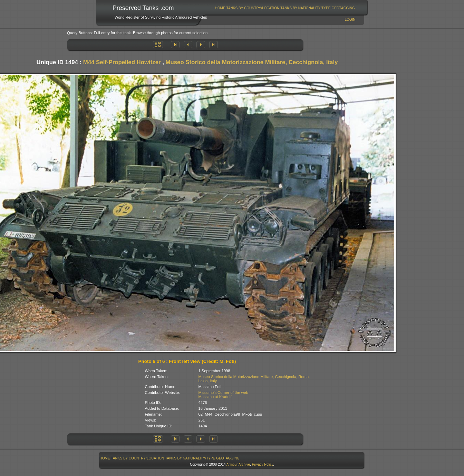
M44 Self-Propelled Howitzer (122, 62)
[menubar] (285, 8)
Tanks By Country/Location (253, 8)
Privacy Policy (263, 464)
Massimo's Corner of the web (224, 393)
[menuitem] (220, 8)
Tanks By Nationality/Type (305, 8)
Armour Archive (238, 464)
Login (350, 19)
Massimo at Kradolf (215, 397)
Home (220, 8)
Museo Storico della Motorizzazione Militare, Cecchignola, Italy (252, 62)
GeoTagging (343, 8)
